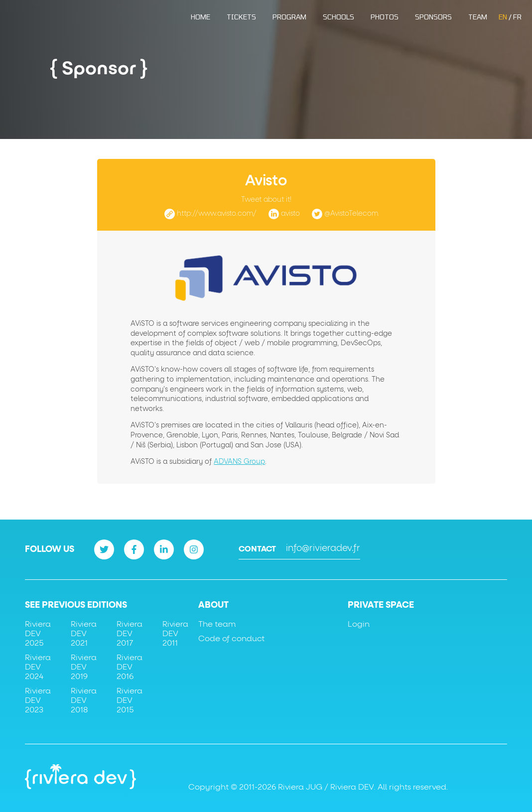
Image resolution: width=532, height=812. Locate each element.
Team (478, 17)
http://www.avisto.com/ (217, 214)
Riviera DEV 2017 (130, 634)
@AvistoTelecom (351, 214)
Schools (338, 17)
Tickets (241, 17)
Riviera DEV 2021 (84, 634)
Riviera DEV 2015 (130, 700)
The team (217, 624)
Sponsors (433, 17)
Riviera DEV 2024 (38, 667)
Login (359, 624)
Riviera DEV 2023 (38, 700)
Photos (385, 17)
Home (200, 17)
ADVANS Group (239, 462)
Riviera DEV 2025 (38, 634)
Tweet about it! (266, 200)
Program (289, 17)
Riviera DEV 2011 (175, 634)
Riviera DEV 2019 (84, 667)
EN (503, 17)
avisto (290, 214)
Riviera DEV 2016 (130, 667)
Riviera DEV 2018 (84, 700)
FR (517, 17)
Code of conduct (231, 639)
